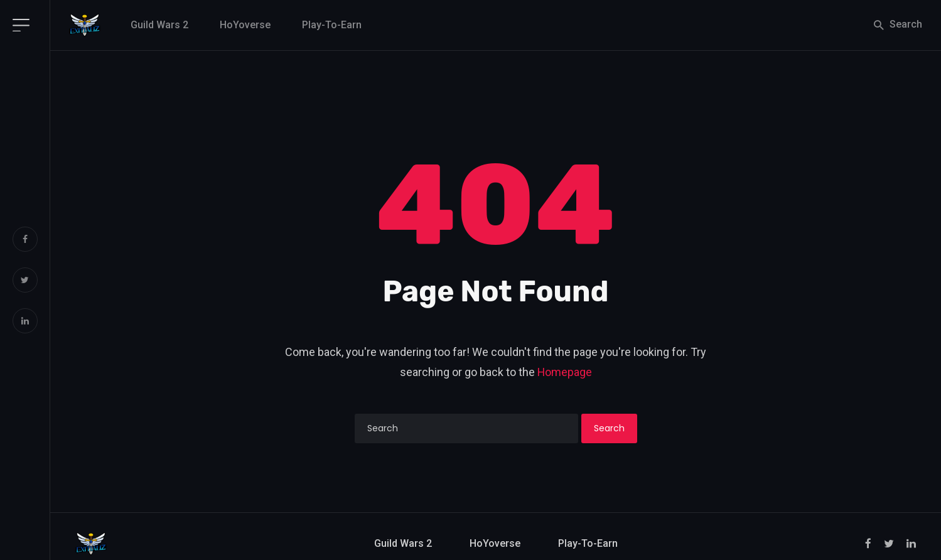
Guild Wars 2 (159, 25)
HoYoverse (245, 25)
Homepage (565, 372)
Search (897, 25)
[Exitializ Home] (85, 25)
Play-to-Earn (332, 25)
